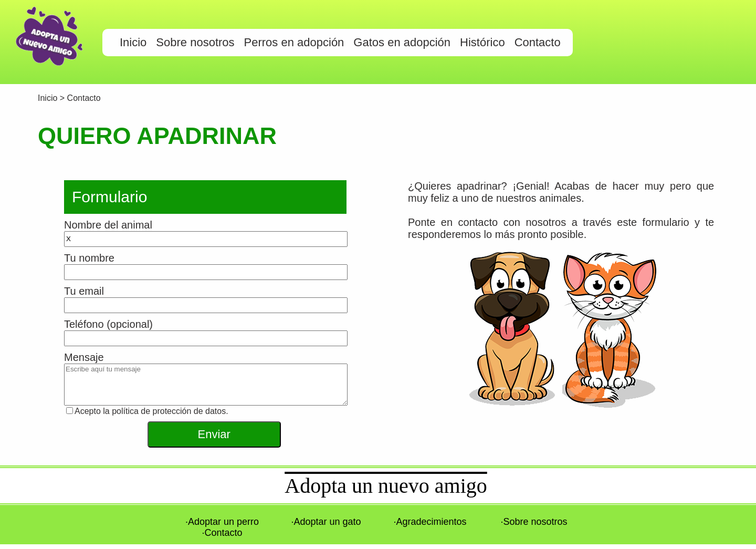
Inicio (49, 98)
